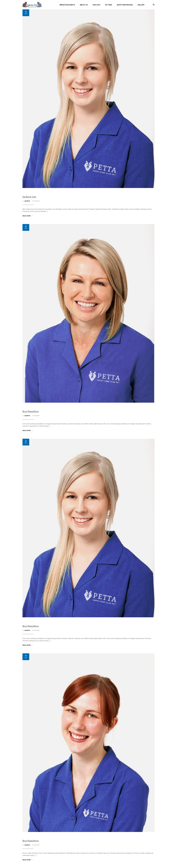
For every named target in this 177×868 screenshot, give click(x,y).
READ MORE (27, 216)
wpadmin (27, 201)
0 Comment (36, 201)
